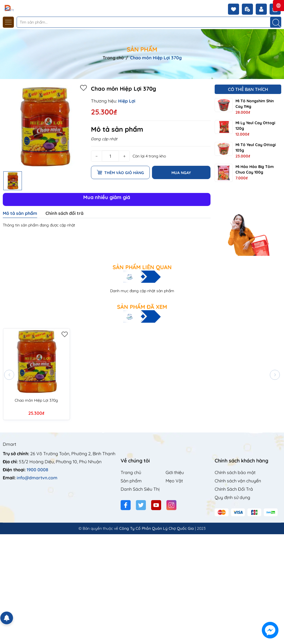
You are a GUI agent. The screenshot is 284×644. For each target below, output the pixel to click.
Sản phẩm (131, 481)
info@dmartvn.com (37, 478)
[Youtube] (156, 505)
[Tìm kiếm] (276, 22)
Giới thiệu (175, 472)
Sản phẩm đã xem (142, 307)
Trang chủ (131, 472)
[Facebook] (126, 505)
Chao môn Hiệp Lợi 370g (36, 400)
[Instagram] (171, 505)
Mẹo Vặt (174, 481)
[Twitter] (141, 505)
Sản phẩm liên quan (142, 267)
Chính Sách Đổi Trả (234, 489)
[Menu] (8, 22)
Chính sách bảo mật (235, 472)
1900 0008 (37, 470)
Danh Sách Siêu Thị (140, 489)
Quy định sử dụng (232, 497)
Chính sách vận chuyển (238, 481)
